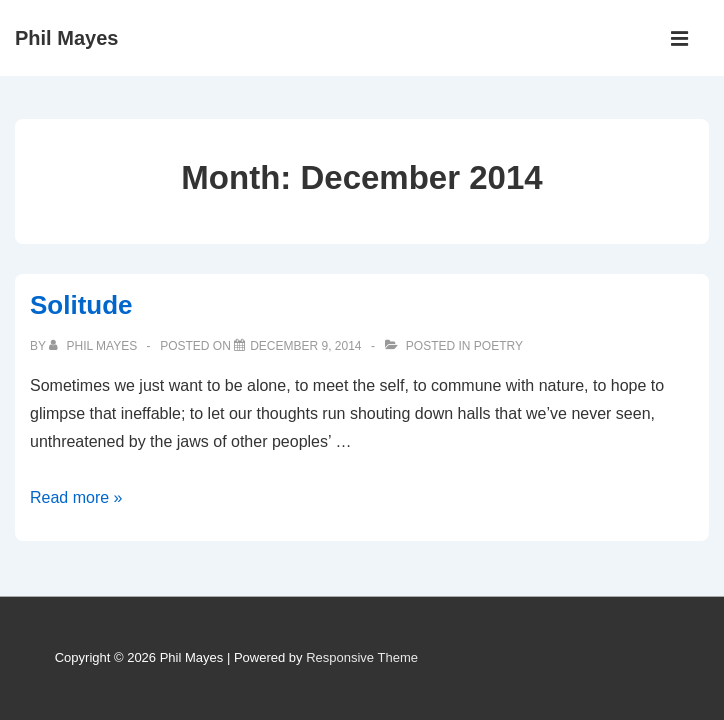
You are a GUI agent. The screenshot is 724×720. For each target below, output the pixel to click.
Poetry (498, 346)
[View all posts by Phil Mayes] (94, 346)
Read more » (76, 497)
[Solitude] (305, 346)
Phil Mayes (66, 38)
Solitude (81, 305)
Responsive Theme (362, 657)
